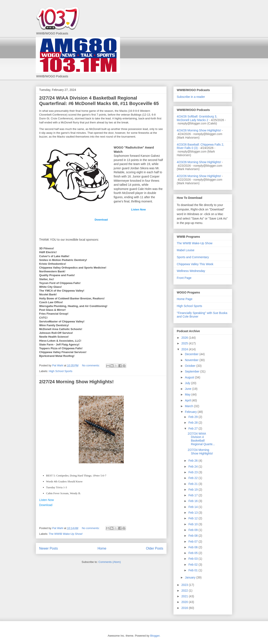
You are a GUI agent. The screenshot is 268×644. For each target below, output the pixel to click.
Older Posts (155, 548)
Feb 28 (193, 423)
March (189, 406)
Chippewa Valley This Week (195, 264)
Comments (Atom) (110, 562)
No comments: (91, 365)
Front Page (184, 278)
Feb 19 (193, 490)
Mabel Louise (186, 250)
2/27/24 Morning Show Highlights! (76, 382)
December (192, 354)
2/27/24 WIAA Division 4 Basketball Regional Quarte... (201, 439)
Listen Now (138, 209)
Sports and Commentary (193, 257)
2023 (185, 585)
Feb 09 (193, 530)
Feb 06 (193, 547)
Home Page (185, 299)
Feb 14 (193, 507)
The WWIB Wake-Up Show (195, 243)
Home (102, 548)
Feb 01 (193, 570)
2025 (185, 343)
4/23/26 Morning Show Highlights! (199, 162)
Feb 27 (193, 428)
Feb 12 (193, 518)
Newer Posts (48, 548)
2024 (185, 349)
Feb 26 (193, 461)
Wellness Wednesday (191, 271)
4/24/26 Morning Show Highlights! (199, 130)
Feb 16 (193, 501)
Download (101, 220)
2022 (185, 591)
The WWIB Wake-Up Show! (66, 534)
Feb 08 (193, 536)
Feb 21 (193, 484)
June (188, 389)
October (191, 366)
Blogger (155, 636)
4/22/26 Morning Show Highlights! (199, 176)
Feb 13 (193, 513)
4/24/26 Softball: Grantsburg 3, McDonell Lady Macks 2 (197, 118)
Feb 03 (193, 559)
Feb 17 (193, 495)
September (192, 371)
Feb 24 (193, 467)
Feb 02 (193, 565)
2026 (185, 338)
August (190, 377)
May (188, 394)
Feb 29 (193, 417)
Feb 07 (193, 542)
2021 (185, 596)
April (188, 400)
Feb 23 (193, 472)
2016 (185, 608)
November (192, 360)
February (191, 412)
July (188, 383)
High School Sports (61, 371)
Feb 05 (193, 553)
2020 (185, 602)
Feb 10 (193, 524)
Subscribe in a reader (191, 97)
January (191, 577)
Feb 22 (193, 478)
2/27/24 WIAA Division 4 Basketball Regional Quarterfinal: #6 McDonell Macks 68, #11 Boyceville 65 (99, 101)
